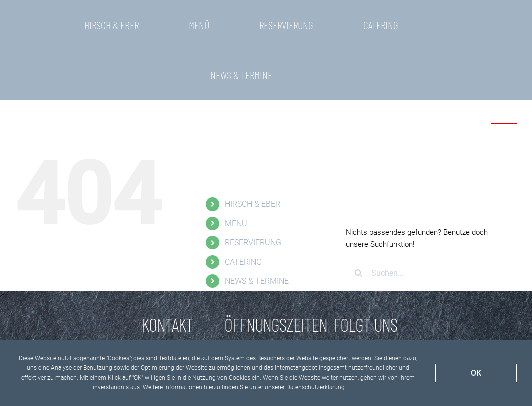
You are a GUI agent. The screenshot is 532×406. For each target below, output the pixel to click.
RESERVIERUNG (253, 193)
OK (476, 373)
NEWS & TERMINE (257, 231)
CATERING (243, 212)
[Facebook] (349, 322)
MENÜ (236, 174)
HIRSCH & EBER (252, 154)
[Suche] (358, 223)
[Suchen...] (424, 223)
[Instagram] (381, 322)
